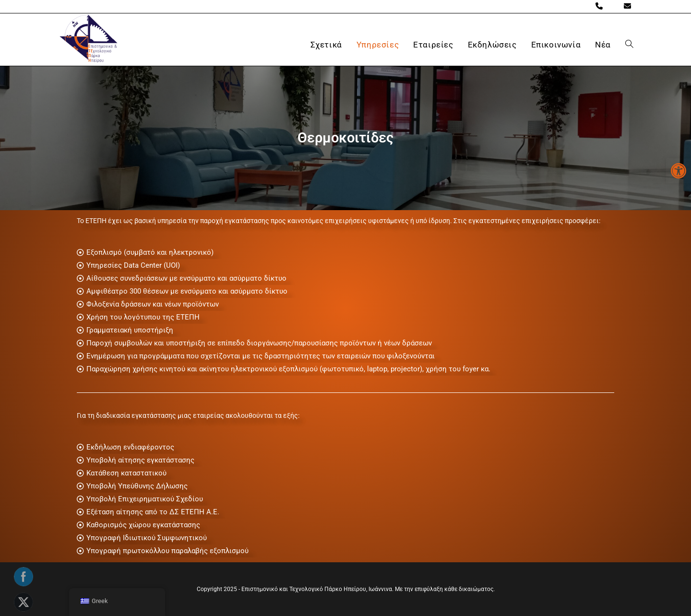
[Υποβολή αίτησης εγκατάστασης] (345, 460)
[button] (679, 171)
